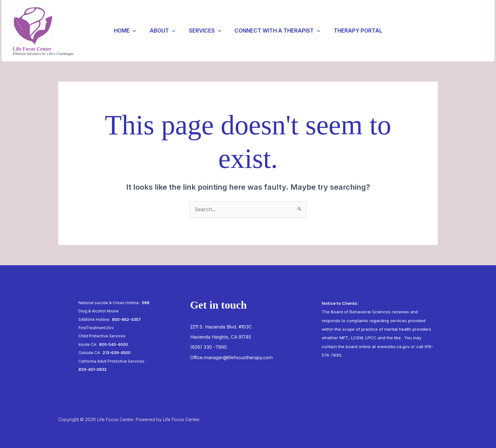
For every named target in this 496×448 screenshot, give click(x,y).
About (161, 31)
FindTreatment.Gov (96, 328)
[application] (129, 31)
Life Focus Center (32, 49)
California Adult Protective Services (111, 361)
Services (205, 31)
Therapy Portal (361, 31)
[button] (459, 31)
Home (121, 31)
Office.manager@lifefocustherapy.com (231, 358)
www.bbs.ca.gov (393, 347)
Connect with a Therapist (279, 31)
